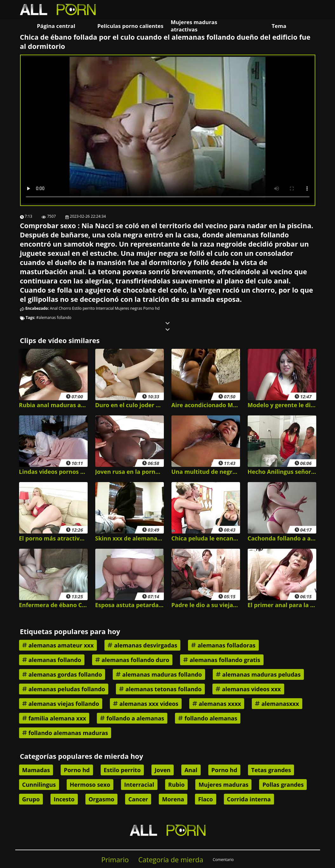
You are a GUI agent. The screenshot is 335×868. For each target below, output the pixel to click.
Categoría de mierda (171, 860)
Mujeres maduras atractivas (194, 26)
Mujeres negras (129, 308)
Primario (115, 860)
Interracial (105, 308)
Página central (56, 26)
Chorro (65, 308)
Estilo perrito (83, 308)
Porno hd (151, 308)
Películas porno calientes (130, 26)
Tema (279, 26)
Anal (54, 308)
